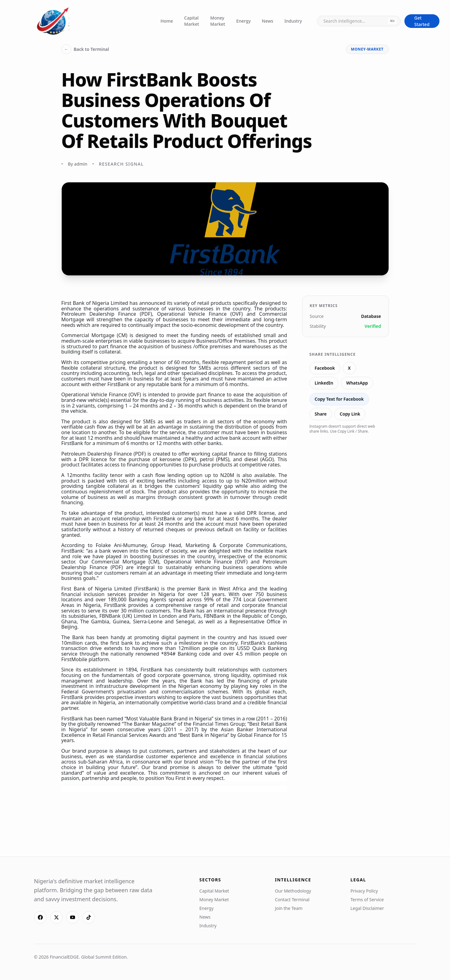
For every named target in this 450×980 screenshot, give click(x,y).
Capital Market (192, 21)
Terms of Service (367, 900)
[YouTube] (73, 917)
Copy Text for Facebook (339, 399)
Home (167, 21)
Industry (293, 21)
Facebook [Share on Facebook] (325, 368)
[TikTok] (89, 917)
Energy (243, 21)
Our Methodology (293, 891)
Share (321, 414)
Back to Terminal (85, 49)
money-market (367, 49)
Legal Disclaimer (367, 908)
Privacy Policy (364, 891)
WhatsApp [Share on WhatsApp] (357, 383)
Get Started (422, 21)
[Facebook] (40, 917)
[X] (56, 917)
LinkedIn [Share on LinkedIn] (324, 383)
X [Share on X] (349, 368)
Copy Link (350, 414)
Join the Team (289, 908)
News (267, 21)
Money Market (218, 21)
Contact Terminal (292, 900)
